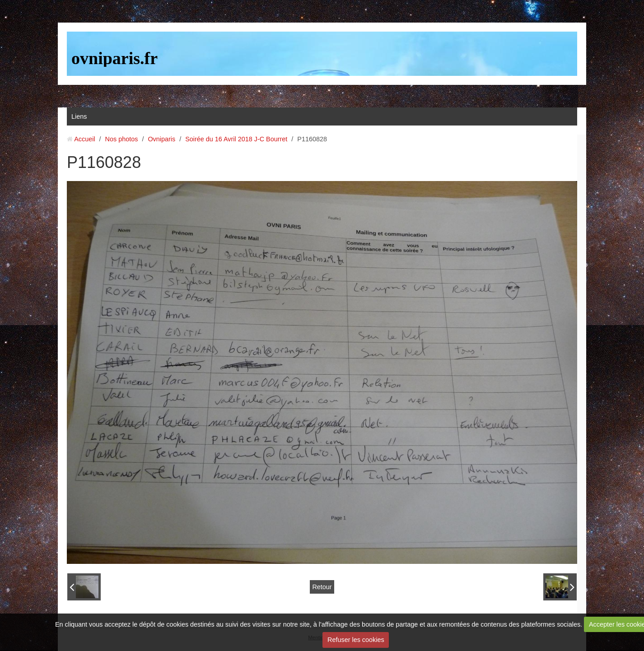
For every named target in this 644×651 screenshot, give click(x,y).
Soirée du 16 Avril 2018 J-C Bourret (236, 139)
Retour (322, 587)
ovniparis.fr (114, 58)
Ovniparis (161, 139)
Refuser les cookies (356, 640)
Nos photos (122, 139)
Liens (79, 116)
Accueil (84, 139)
